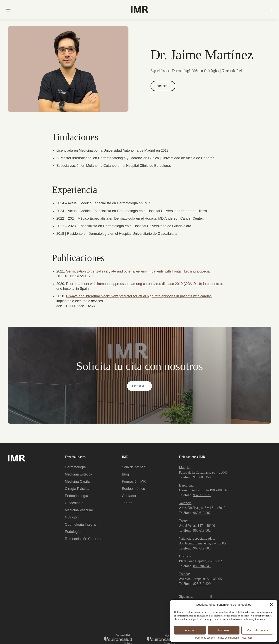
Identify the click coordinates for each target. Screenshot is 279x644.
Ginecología (74, 503)
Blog (125, 474)
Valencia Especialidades (196, 538)
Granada (185, 556)
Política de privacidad (228, 638)
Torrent (184, 521)
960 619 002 (202, 513)
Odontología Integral (81, 524)
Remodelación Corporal (83, 539)
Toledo (184, 574)
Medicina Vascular (79, 510)
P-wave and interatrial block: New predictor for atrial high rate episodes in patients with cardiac (139, 296)
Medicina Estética (79, 474)
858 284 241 (202, 566)
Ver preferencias (257, 630)
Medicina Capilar (78, 481)
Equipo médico (133, 489)
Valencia (185, 503)
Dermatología (75, 467)
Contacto (129, 496)
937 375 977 (202, 495)
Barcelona (186, 485)
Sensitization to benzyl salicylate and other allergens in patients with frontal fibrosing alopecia (138, 271)
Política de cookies (205, 638)
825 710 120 (202, 584)
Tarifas (127, 503)
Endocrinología (77, 496)
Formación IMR (134, 481)
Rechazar (224, 630)
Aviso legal (246, 638)
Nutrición (72, 517)
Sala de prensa (134, 467)
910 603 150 (202, 477)
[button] (271, 604)
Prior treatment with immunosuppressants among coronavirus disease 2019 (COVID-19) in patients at (144, 284)
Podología (73, 532)
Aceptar (190, 630)
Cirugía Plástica (77, 489)
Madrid (184, 468)
